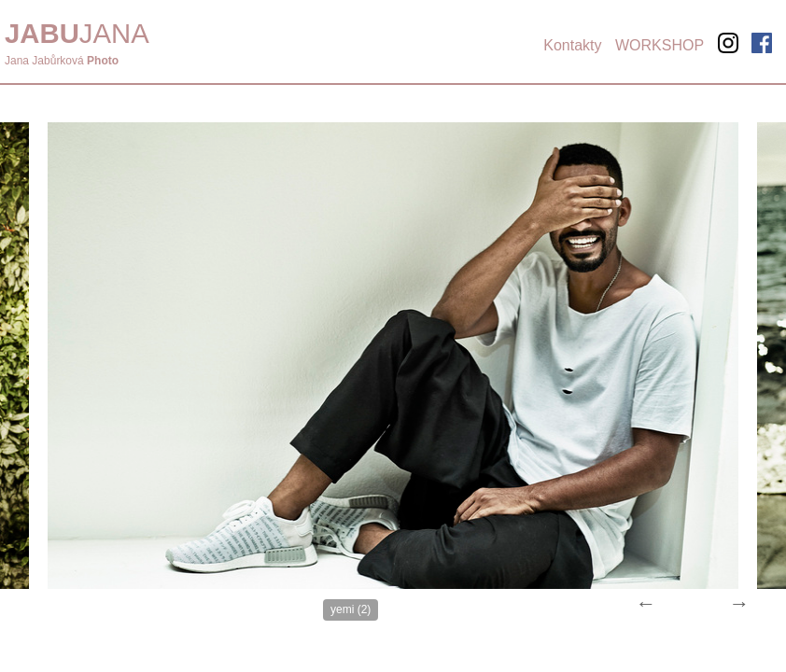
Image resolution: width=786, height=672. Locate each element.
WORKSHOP (660, 45)
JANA (77, 33)
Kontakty (572, 45)
